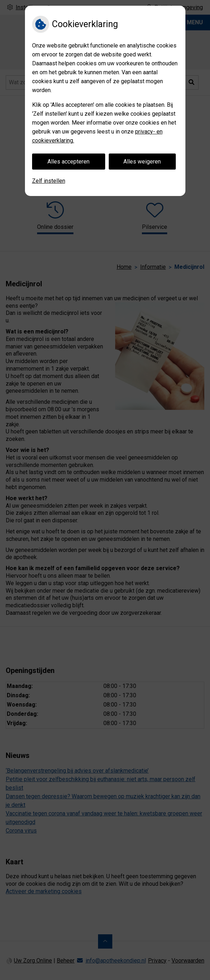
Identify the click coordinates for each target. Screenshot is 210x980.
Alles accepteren (68, 162)
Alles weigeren (142, 162)
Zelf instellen (49, 181)
